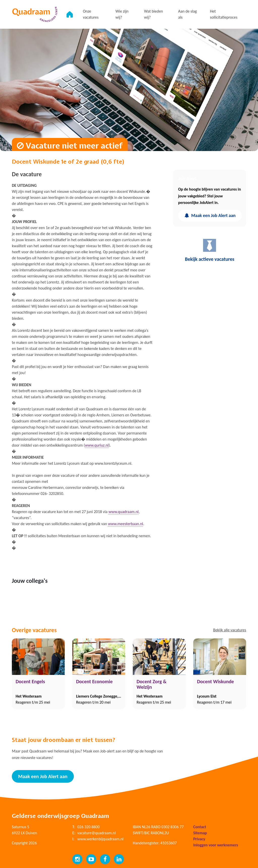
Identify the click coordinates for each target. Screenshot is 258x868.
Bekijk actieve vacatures (210, 250)
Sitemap (200, 833)
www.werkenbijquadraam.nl (100, 839)
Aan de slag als (188, 14)
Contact (200, 827)
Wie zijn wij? (123, 14)
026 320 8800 (88, 827)
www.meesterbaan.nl (125, 524)
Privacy (199, 839)
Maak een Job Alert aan (210, 215)
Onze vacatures (92, 14)
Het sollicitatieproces (224, 14)
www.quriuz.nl (97, 445)
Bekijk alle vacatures (230, 630)
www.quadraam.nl (123, 512)
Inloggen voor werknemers (216, 845)
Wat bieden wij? (154, 14)
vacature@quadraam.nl (97, 833)
